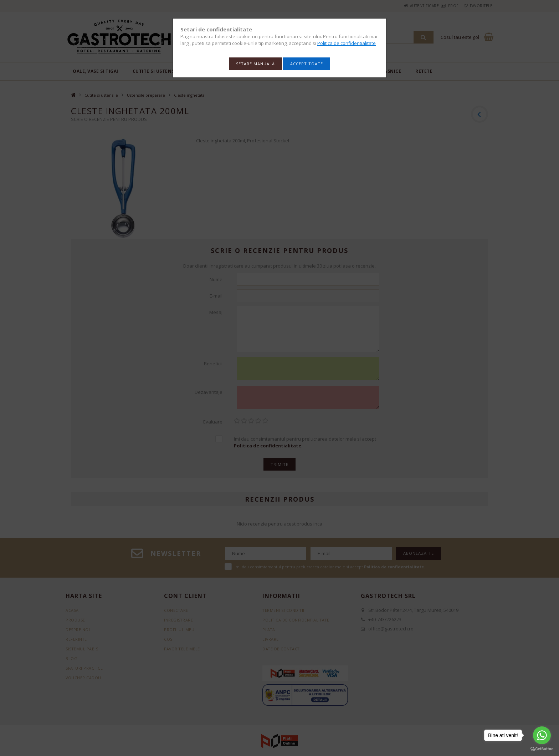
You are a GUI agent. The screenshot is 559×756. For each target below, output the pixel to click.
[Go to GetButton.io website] (542, 749)
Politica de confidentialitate (347, 43)
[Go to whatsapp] (542, 735)
